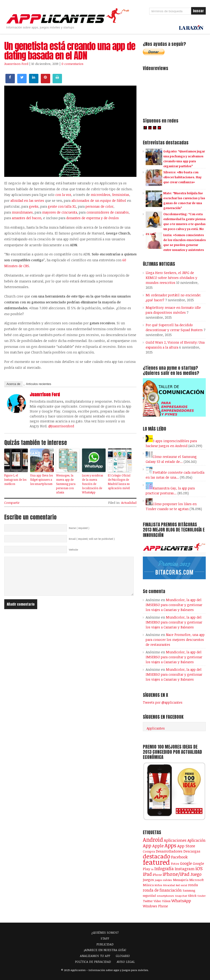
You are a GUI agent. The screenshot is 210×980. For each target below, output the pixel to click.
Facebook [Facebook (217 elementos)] (179, 857)
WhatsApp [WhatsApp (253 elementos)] (181, 901)
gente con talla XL (62, 206)
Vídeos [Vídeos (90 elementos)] (166, 901)
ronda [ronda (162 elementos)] (193, 885)
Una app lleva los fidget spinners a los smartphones (41, 480)
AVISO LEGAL (126, 962)
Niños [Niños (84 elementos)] (158, 885)
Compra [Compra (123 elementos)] (149, 851)
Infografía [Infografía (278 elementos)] (164, 869)
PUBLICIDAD (105, 944)
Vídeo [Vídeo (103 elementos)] (157, 901)
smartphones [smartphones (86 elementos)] (165, 896)
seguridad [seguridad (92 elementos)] (149, 896)
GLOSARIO (123, 956)
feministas (121, 195)
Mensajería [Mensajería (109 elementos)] (181, 880)
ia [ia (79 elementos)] (152, 869)
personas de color (99, 206)
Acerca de (14, 384)
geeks (34, 206)
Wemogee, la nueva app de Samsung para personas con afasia (66, 484)
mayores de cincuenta (60, 212)
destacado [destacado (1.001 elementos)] (156, 856)
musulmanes (22, 212)
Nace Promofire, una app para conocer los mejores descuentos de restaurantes (175, 640)
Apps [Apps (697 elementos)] (170, 845)
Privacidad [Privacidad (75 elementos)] (169, 885)
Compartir (12, 503)
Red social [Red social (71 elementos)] (181, 885)
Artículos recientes (39, 384)
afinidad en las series (27, 200)
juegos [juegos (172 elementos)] (148, 880)
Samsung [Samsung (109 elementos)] (189, 890)
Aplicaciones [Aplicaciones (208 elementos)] (175, 840)
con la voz (63, 195)
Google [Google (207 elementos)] (186, 863)
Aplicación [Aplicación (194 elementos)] (196, 840)
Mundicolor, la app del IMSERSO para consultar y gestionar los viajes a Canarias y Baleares (174, 605)
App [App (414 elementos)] (147, 845)
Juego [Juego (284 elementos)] (196, 874)
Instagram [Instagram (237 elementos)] (185, 869)
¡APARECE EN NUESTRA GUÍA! (105, 950)
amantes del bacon (27, 218)
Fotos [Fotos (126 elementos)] (175, 863)
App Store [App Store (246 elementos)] (186, 846)
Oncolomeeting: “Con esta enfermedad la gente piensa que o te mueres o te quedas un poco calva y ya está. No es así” (176, 224)
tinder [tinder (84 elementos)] (202, 896)
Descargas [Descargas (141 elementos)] (192, 851)
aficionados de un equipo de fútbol (99, 200)
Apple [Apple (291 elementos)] (158, 846)
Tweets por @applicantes (163, 702)
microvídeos (101, 195)
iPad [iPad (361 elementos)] (147, 874)
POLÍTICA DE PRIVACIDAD (93, 962)
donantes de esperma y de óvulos (93, 218)
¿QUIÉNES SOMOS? (105, 932)
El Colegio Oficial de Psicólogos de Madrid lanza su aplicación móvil (119, 482)
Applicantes (156, 728)
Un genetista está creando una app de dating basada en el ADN (70, 51)
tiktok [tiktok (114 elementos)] (192, 896)
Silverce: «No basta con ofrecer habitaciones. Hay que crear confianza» (182, 177)
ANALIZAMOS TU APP (95, 956)
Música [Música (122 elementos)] (148, 885)
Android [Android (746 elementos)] (153, 840)
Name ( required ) (79, 528)
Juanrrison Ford (16, 64)
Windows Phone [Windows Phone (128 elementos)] (155, 906)
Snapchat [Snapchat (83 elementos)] (181, 896)
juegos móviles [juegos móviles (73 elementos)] (163, 880)
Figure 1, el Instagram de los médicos (15, 480)
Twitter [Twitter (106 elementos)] (148, 901)
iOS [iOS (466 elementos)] (199, 868)
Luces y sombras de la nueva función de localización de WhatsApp (93, 484)
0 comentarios (72, 64)
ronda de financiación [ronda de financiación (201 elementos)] (162, 890)
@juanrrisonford (61, 426)
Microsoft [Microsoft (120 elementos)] (196, 880)
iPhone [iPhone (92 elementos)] (157, 875)
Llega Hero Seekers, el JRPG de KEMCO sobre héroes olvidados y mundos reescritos (171, 278)
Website (73, 550)
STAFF (105, 938)
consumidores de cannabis (108, 212)
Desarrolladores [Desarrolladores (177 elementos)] (169, 851)
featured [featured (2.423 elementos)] (156, 862)
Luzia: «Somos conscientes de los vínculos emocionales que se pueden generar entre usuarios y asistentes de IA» (176, 245)
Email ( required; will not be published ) (92, 539)
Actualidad (129, 503)
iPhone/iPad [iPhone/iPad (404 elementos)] (176, 874)
